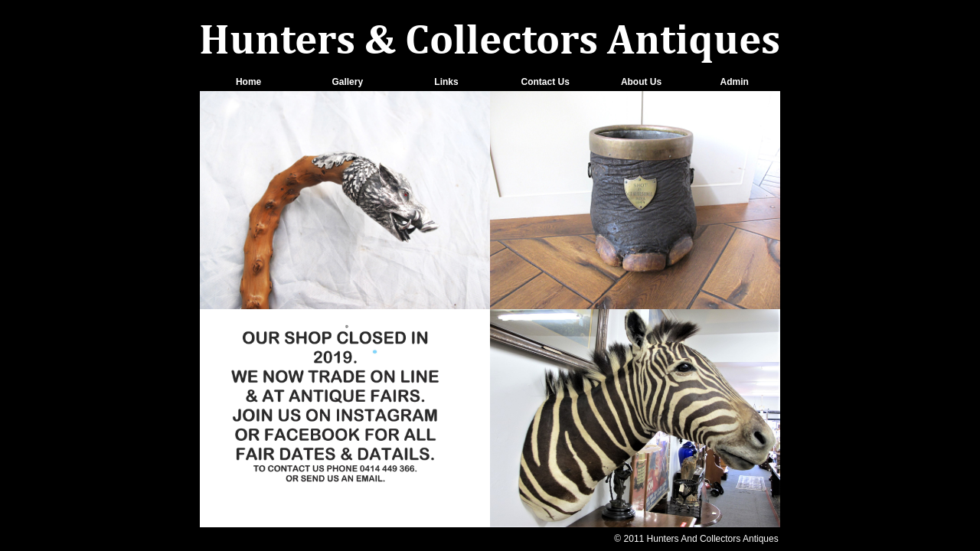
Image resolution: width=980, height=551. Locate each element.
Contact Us (545, 82)
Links (446, 82)
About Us (641, 82)
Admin (735, 82)
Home (248, 82)
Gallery (347, 82)
